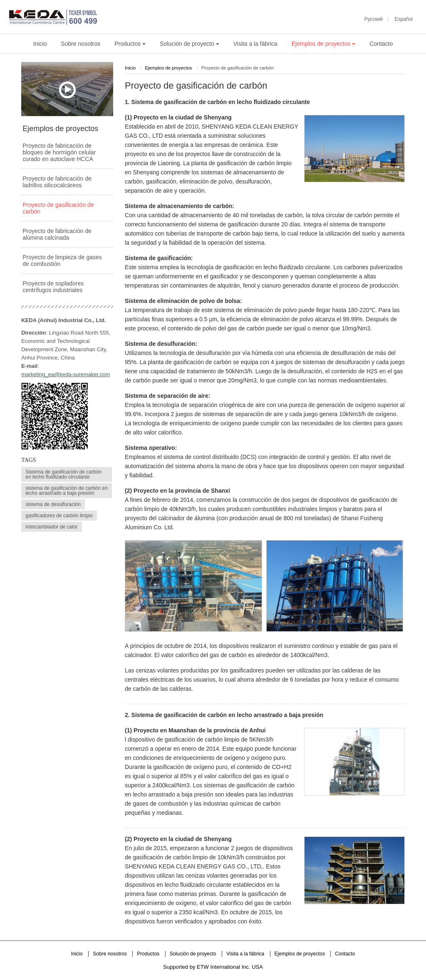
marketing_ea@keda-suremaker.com (66, 374)
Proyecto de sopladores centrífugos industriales (53, 287)
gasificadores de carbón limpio (59, 516)
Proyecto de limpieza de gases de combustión (62, 261)
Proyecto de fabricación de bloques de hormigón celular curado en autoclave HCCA (59, 152)
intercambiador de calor (51, 527)
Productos (149, 954)
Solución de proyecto (194, 954)
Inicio (40, 44)
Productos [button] (130, 44)
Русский (374, 19)
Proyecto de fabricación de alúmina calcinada (57, 234)
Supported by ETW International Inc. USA (213, 967)
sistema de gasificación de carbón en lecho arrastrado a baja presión (66, 491)
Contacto (381, 44)
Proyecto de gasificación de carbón (58, 208)
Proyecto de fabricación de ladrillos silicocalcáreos (57, 182)
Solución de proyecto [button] (189, 44)
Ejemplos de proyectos (168, 68)
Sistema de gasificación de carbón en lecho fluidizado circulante (63, 474)
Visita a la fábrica (255, 44)
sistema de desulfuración (53, 504)
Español (404, 19)
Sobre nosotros (80, 44)
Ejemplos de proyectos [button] (324, 44)
